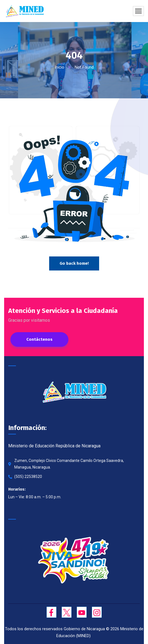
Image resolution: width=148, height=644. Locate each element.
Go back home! (74, 263)
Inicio (59, 67)
